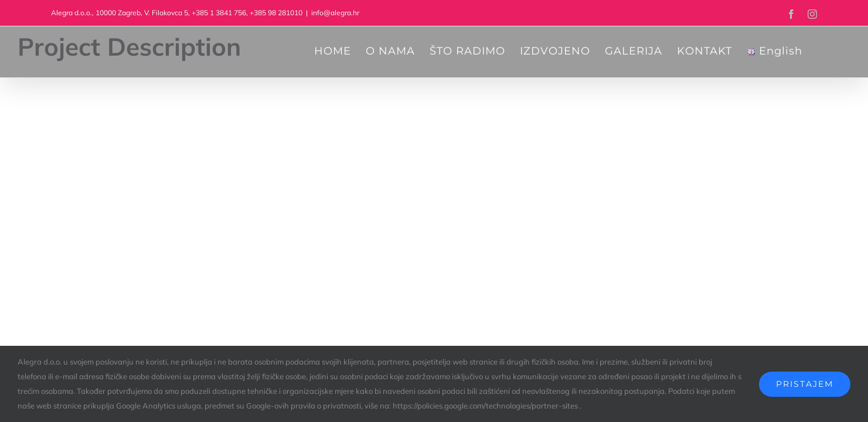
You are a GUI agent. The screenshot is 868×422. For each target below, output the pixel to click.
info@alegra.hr (335, 13)
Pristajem (805, 384)
